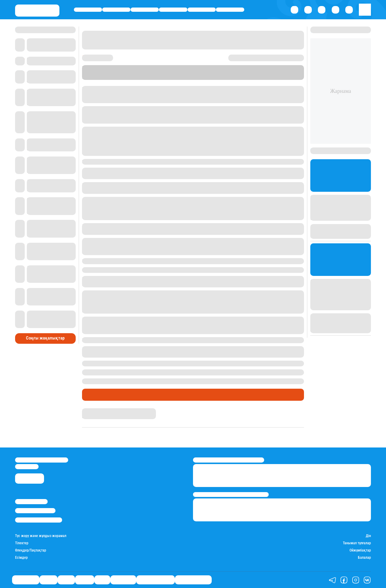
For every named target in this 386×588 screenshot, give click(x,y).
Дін (368, 536)
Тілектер (22, 543)
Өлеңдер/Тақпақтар (31, 550)
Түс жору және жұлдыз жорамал (41, 536)
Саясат (145, 9)
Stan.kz (88, 411)
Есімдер (21, 558)
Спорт (202, 9)
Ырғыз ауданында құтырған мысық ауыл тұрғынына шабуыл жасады (155, 363)
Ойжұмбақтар (360, 550)
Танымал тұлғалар (357, 543)
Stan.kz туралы (31, 502)
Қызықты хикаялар (155, 580)
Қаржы (116, 9)
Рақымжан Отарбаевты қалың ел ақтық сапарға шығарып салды (150, 372)
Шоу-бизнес (230, 9)
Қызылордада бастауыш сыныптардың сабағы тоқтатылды (144, 381)
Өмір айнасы (88, 9)
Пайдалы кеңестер (193, 580)
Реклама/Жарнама (35, 511)
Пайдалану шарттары (39, 520)
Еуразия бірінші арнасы (123, 100)
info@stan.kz (27, 467)
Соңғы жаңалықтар (45, 338)
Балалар (364, 558)
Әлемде (173, 9)
